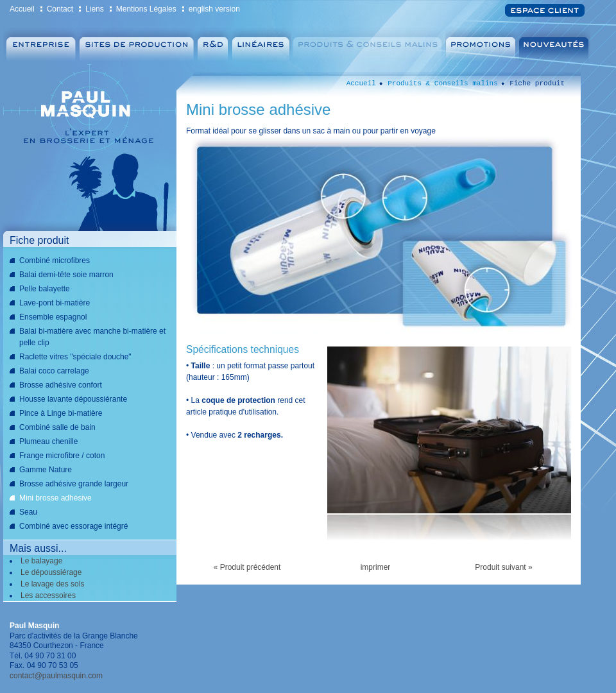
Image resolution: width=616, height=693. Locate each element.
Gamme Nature (46, 470)
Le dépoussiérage (51, 572)
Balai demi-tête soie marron (66, 275)
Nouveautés (556, 45)
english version (214, 9)
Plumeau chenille (48, 441)
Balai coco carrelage (54, 371)
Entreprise (40, 45)
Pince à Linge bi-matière (61, 413)
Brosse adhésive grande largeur (74, 484)
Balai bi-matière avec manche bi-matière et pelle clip (92, 337)
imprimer (376, 567)
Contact (60, 9)
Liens (95, 9)
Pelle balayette (45, 289)
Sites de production (137, 45)
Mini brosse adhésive (56, 498)
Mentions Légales (146, 9)
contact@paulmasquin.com (56, 676)
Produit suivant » (503, 567)
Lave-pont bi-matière (55, 303)
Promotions (482, 45)
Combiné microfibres (55, 261)
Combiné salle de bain (57, 427)
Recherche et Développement (213, 45)
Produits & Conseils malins (368, 45)
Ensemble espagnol (53, 317)
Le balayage (41, 561)
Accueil (22, 9)
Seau (28, 512)
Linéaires (260, 45)
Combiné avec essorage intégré (73, 526)
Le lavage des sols (52, 584)
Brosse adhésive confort (61, 385)
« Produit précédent (247, 567)
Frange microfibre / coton (62, 456)
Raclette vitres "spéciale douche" (75, 357)
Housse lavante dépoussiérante (73, 399)
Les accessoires (48, 595)
